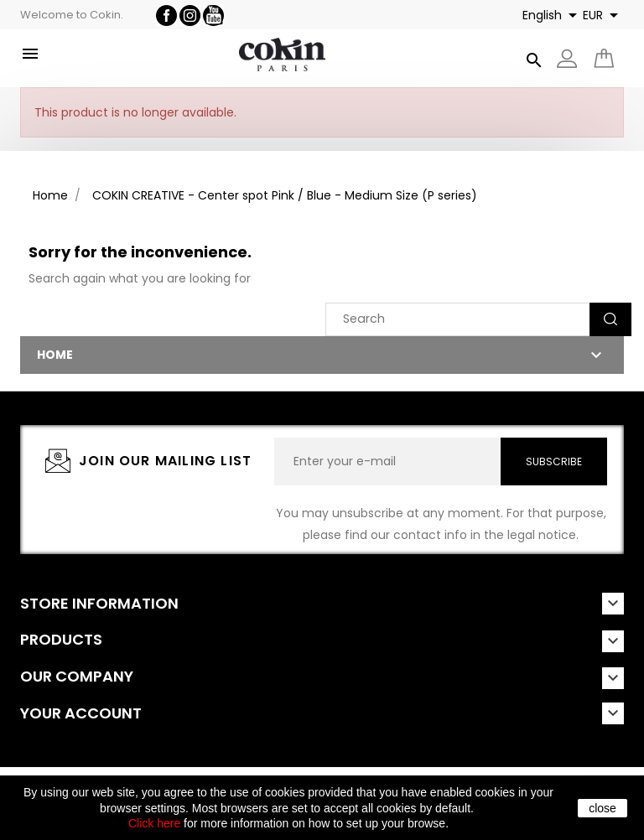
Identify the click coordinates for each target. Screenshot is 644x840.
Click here (154, 823)
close (602, 808)
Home (55, 355)
